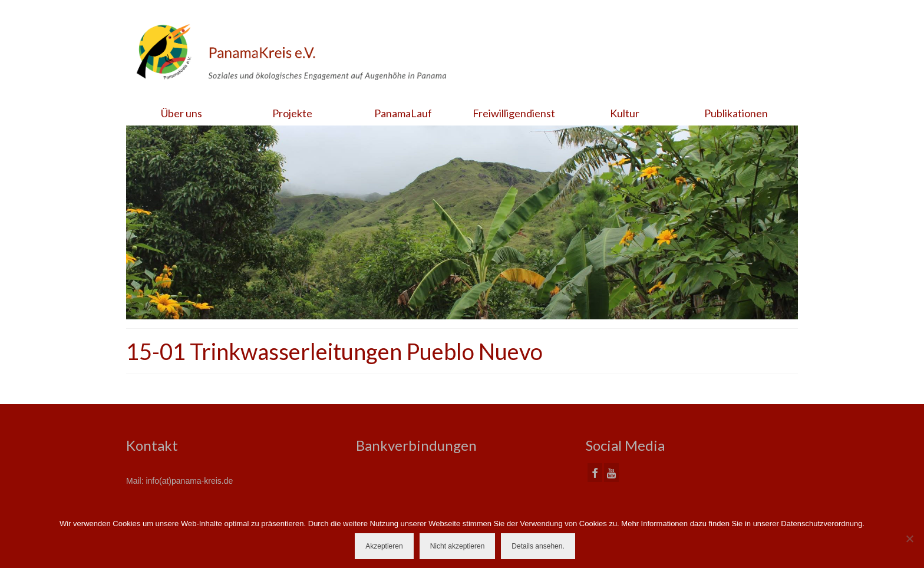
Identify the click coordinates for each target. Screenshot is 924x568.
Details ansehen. (538, 546)
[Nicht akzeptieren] (909, 539)
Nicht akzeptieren (458, 546)
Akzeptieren (384, 546)
